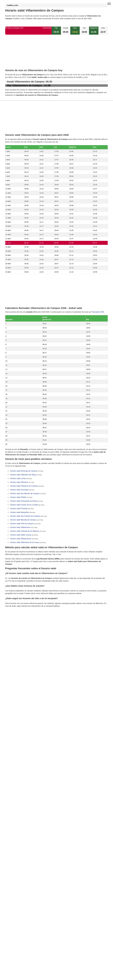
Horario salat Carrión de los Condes (24, 505)
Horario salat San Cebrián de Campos (25, 516)
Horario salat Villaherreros (20, 527)
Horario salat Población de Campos (24, 486)
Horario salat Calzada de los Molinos (25, 531)
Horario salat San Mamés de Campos (25, 494)
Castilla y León (12, 5)
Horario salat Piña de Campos (22, 524)
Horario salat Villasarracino (21, 539)
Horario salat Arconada (19, 490)
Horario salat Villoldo (18, 497)
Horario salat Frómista (19, 509)
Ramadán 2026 (98, 312)
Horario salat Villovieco (19, 482)
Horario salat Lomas (18, 479)
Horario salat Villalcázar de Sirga (23, 475)
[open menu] (109, 4)
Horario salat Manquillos (20, 512)
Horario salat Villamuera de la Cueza (24, 542)
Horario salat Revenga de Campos (24, 471)
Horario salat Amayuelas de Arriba (24, 501)
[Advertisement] (56, 54)
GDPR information (12, 617)
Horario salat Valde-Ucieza (21, 535)
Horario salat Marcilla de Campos (23, 520)
